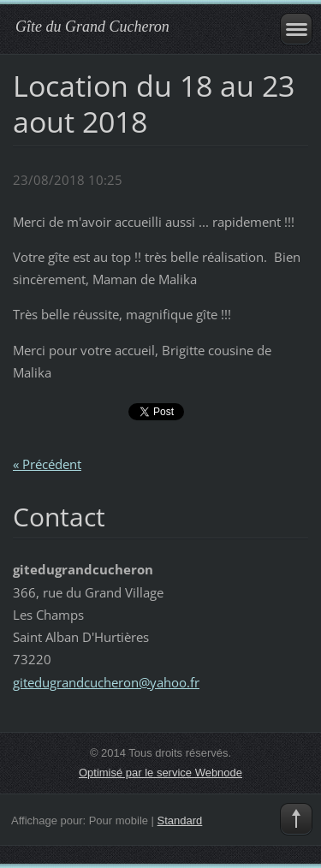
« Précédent (47, 464)
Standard (180, 820)
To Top (296, 819)
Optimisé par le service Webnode (160, 773)
